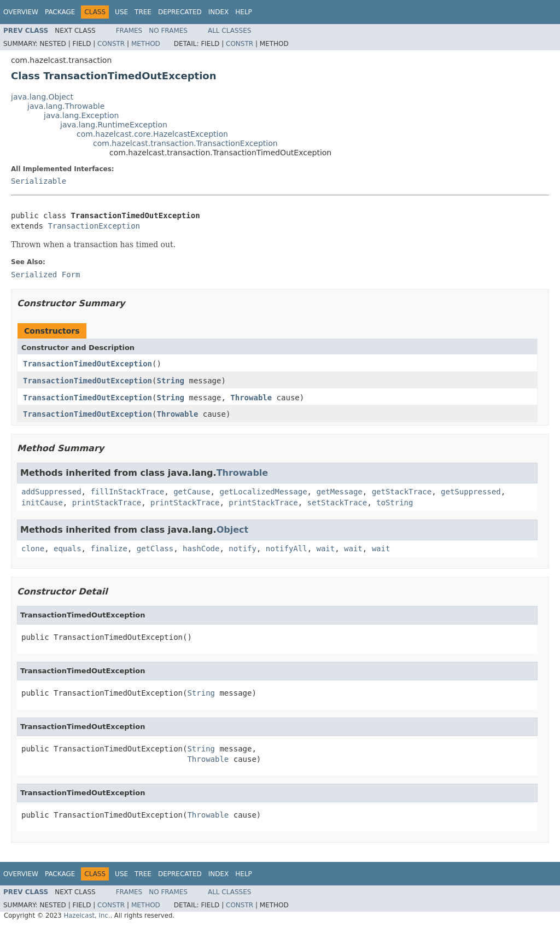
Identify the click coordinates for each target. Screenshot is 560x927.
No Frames (168, 31)
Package (60, 12)
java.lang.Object (42, 97)
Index (219, 12)
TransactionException (94, 226)
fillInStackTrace (127, 492)
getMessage (339, 492)
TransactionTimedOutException (87, 364)
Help (244, 12)
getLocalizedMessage (263, 492)
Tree (143, 12)
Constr (111, 44)
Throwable (251, 398)
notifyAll (287, 549)
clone (33, 549)
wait (326, 549)
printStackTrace (107, 503)
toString (395, 503)
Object (233, 530)
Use (121, 12)
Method (146, 44)
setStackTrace (337, 503)
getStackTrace (402, 492)
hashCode (201, 549)
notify (243, 549)
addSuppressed (51, 492)
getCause (192, 492)
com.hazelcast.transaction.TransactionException (185, 143)
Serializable (39, 181)
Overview (21, 12)
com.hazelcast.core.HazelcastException (152, 134)
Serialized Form (45, 275)
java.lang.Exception (81, 115)
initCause (42, 503)
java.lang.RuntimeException (114, 125)
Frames (129, 31)
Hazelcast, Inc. (87, 916)
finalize (109, 549)
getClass (155, 549)
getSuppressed (471, 492)
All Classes (229, 31)
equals (68, 549)
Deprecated (180, 12)
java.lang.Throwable (66, 106)
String (170, 381)
